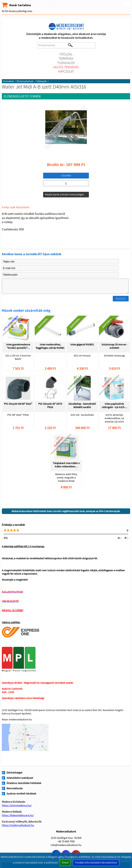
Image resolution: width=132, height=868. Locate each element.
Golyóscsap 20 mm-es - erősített (114, 346)
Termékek (66, 58)
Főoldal (66, 54)
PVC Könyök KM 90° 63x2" (18, 404)
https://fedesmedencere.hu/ (18, 815)
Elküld (121, 299)
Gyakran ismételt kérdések (21, 794)
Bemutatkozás (15, 788)
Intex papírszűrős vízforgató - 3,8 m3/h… (114, 405)
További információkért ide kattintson (96, 863)
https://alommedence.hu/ (17, 805)
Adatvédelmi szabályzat (20, 778)
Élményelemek (25, 81)
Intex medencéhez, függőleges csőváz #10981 (50, 346)
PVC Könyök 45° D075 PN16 (50, 405)
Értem (65, 863)
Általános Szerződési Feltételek (24, 783)
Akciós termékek (66, 67)
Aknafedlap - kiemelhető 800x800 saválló (82, 405)
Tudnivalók (66, 63)
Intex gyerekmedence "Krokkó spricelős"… (18, 346)
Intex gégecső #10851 (82, 344)
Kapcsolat (66, 71)
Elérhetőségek (14, 773)
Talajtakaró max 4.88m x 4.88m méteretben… (66, 465)
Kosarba (66, 176)
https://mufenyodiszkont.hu (18, 825)
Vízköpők (42, 81)
